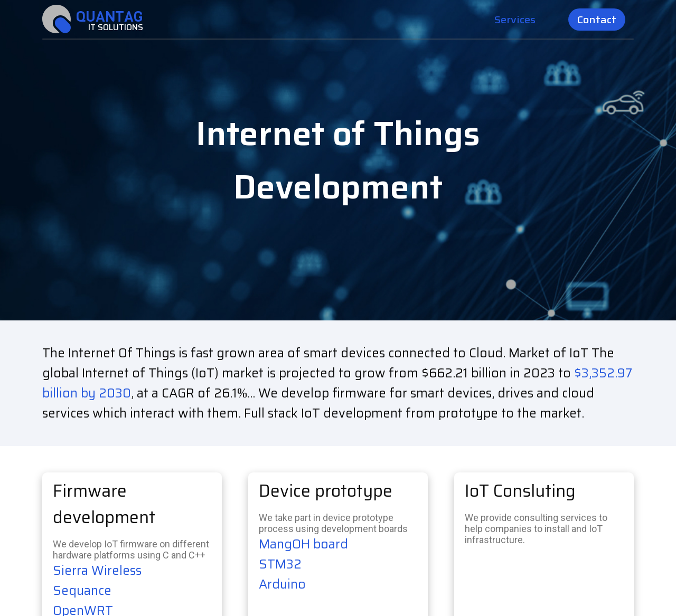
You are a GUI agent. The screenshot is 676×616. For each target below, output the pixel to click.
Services (515, 20)
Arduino (282, 584)
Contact (597, 20)
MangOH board (303, 544)
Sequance (82, 591)
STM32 (280, 564)
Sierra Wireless (97, 571)
